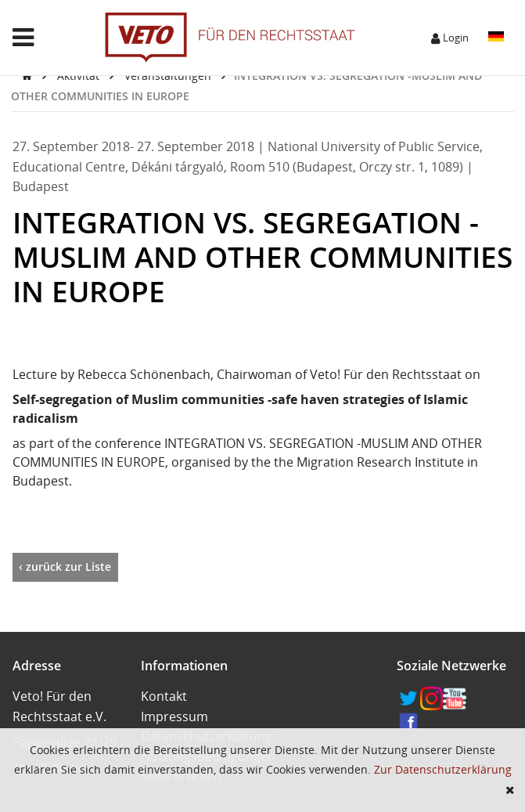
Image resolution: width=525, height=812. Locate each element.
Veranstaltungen (169, 76)
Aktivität (80, 76)
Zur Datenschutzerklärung (443, 769)
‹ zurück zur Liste (65, 567)
